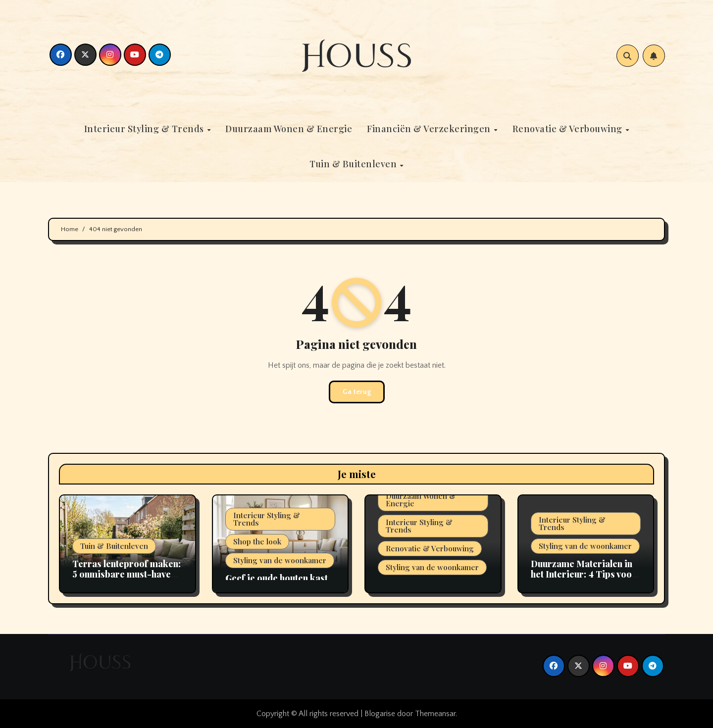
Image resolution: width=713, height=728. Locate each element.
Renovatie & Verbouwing (569, 129)
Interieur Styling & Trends (145, 129)
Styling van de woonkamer (280, 560)
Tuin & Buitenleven (354, 164)
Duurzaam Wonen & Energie (289, 129)
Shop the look (257, 541)
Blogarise (380, 714)
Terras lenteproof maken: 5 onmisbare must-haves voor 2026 (127, 574)
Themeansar (435, 714)
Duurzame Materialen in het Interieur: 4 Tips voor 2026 (584, 574)
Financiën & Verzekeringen (430, 129)
